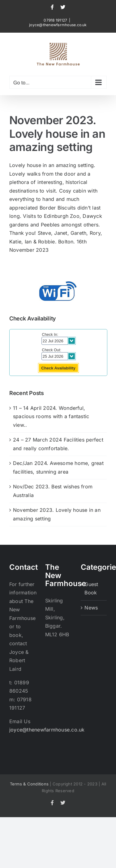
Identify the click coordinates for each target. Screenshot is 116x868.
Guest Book (91, 589)
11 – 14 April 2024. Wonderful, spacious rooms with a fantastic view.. (51, 416)
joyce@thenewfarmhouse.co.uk (58, 25)
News (91, 608)
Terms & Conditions (29, 784)
